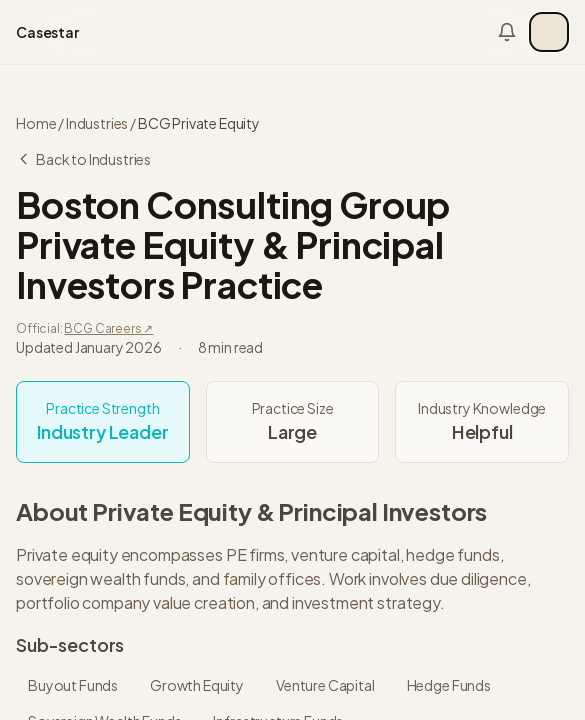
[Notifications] (507, 32)
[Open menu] (549, 32)
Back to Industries (83, 159)
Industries (97, 123)
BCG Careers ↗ (108, 328)
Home (36, 123)
